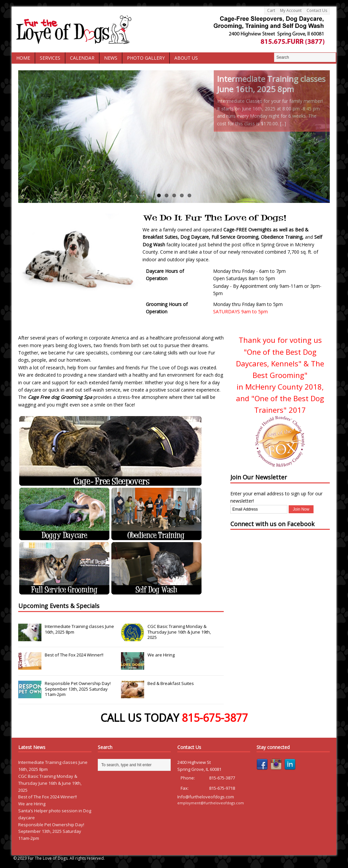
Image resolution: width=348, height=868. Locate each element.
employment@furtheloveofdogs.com (211, 803)
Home (23, 58)
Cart (271, 10)
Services (50, 58)
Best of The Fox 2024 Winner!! (74, 655)
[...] (283, 124)
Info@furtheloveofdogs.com (206, 797)
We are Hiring (161, 655)
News (111, 58)
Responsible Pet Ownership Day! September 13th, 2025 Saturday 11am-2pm (78, 689)
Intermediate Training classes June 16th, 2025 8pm (79, 629)
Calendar (82, 58)
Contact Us (317, 10)
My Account (291, 10)
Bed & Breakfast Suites (171, 683)
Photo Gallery (146, 58)
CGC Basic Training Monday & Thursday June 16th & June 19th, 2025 (179, 632)
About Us (186, 58)
